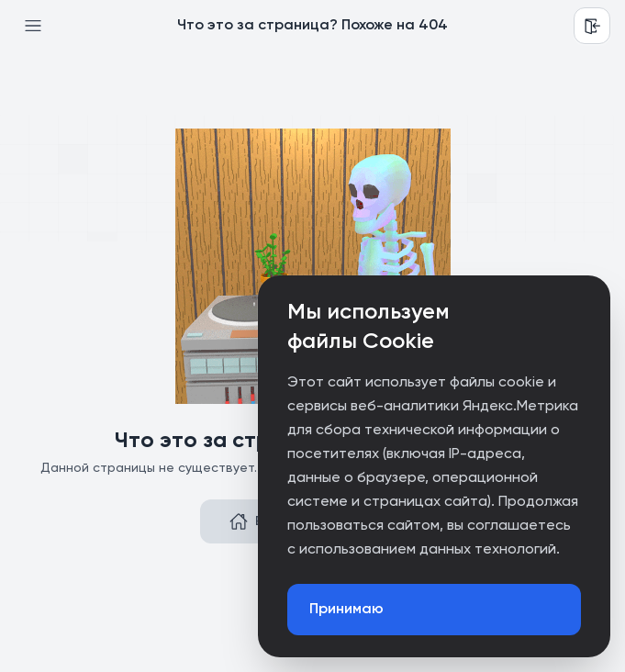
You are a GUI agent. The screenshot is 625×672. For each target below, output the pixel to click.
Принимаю (346, 610)
